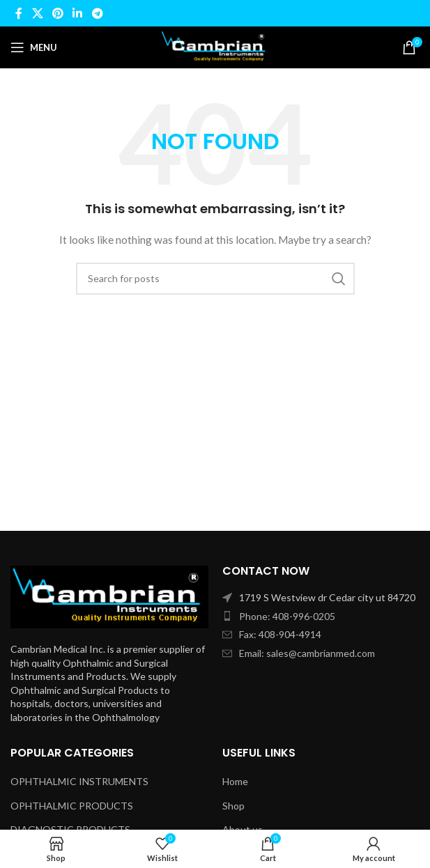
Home (235, 781)
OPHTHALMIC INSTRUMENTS (79, 781)
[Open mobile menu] (34, 47)
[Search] (215, 279)
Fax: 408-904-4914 (280, 634)
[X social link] (37, 13)
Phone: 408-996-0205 (287, 616)
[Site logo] (215, 46)
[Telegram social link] (97, 13)
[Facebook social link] (19, 13)
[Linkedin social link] (78, 13)
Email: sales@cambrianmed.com (307, 653)
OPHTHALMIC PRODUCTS (72, 806)
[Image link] (109, 596)
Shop (233, 806)
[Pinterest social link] (57, 13)
